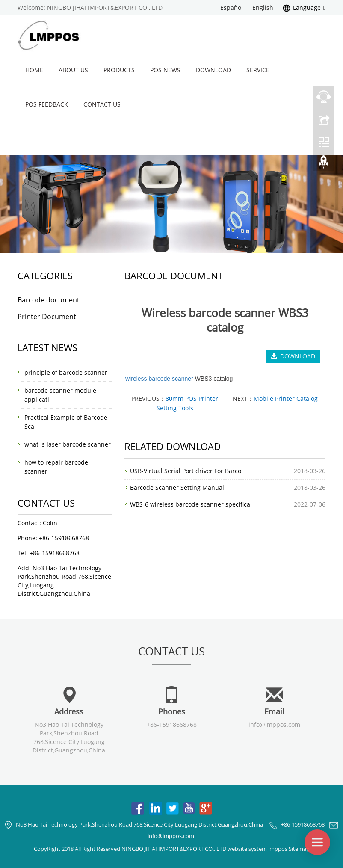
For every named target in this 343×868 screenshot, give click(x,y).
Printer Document (47, 317)
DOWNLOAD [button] (293, 356)
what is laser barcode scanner (68, 444)
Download (213, 70)
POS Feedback (47, 104)
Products (119, 70)
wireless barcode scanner (159, 379)
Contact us (102, 104)
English (263, 7)
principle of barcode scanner (66, 372)
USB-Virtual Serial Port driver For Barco (186, 471)
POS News (165, 70)
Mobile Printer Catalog (286, 398)
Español (232, 7)
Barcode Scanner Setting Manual (177, 487)
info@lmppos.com (274, 724)
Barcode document (49, 300)
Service (258, 70)
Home (34, 70)
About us (73, 70)
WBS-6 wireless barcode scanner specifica (190, 504)
